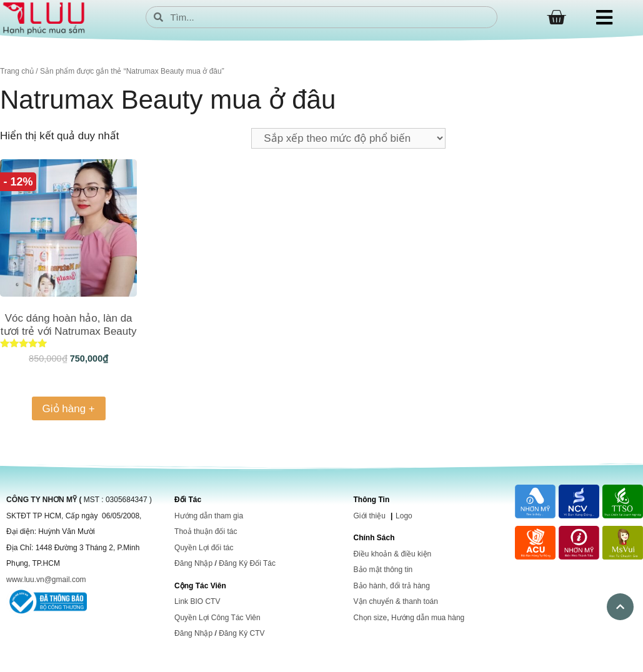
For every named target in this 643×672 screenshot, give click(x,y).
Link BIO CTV (197, 601)
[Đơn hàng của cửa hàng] (348, 138)
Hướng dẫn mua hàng (428, 618)
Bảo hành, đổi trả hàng (392, 586)
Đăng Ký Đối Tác (247, 563)
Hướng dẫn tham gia (209, 516)
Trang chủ (17, 71)
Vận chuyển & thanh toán (396, 601)
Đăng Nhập (193, 563)
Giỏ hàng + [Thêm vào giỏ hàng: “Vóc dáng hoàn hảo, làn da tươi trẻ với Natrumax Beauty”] (69, 409)
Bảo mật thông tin (383, 570)
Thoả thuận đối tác (206, 531)
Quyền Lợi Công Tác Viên (217, 618)
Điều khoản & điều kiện (393, 554)
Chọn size (371, 618)
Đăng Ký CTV (242, 633)
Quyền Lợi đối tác (204, 548)
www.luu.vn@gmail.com (46, 580)
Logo (404, 516)
